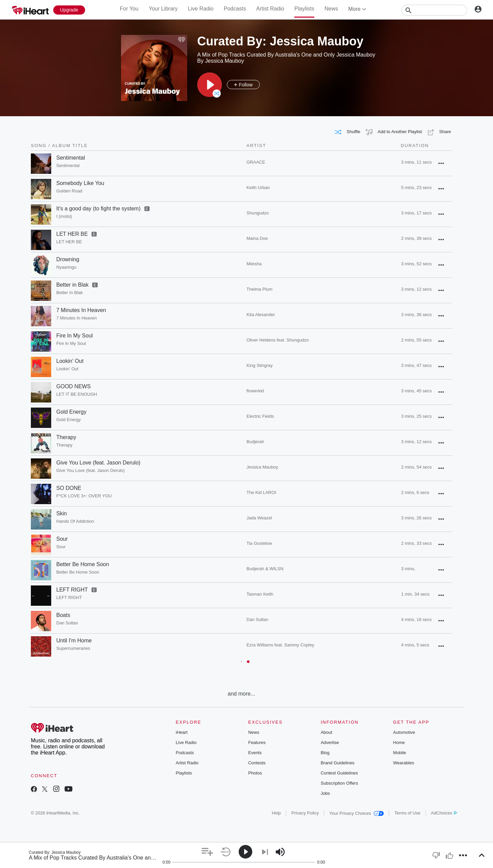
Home (399, 742)
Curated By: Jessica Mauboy (55, 852)
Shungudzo (258, 213)
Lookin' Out (70, 361)
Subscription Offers (339, 783)
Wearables (403, 763)
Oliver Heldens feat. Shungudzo (278, 340)
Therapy (66, 437)
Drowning (68, 259)
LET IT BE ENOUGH (77, 394)
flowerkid (255, 391)
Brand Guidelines (338, 763)
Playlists (304, 9)
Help (277, 813)
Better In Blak (70, 293)
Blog (325, 753)
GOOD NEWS (73, 386)
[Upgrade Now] (69, 10)
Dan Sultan (67, 623)
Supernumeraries (73, 648)
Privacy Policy (305, 813)
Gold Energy (71, 412)
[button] (210, 85)
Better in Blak (72, 285)
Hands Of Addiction (75, 521)
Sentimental (71, 158)
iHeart (182, 732)
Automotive (404, 732)
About (327, 732)
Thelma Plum (260, 289)
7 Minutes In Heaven (81, 310)
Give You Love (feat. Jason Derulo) (98, 463)
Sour (62, 539)
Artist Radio (270, 9)
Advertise (330, 742)
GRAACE (256, 162)
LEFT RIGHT (72, 590)
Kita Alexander (261, 315)
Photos (255, 773)
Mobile (399, 753)
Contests (257, 763)
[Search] (434, 10)
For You (129, 9)
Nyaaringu (66, 267)
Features (257, 742)
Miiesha (254, 264)
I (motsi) (64, 216)
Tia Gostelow (259, 543)
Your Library (163, 9)
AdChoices (444, 813)
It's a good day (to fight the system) (98, 209)
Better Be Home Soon (83, 564)
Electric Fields (260, 416)
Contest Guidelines (339, 773)
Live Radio (201, 9)
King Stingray (260, 365)
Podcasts (235, 9)
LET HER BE (72, 234)
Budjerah (255, 442)
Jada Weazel (259, 518)
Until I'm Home (74, 640)
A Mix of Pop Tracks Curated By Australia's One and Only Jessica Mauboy (118, 858)
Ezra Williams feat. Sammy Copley (280, 645)
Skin (62, 513)
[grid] (241, 421)
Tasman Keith (260, 594)
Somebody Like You (80, 183)
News (331, 9)
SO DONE (69, 488)
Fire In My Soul (75, 336)
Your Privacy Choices (357, 813)
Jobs (325, 793)
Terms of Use (407, 813)
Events (255, 753)
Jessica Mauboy (262, 467)
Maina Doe (257, 238)
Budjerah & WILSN (265, 569)
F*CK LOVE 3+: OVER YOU (84, 496)
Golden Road (69, 191)
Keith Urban (258, 188)
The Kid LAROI (261, 492)
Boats (63, 615)
